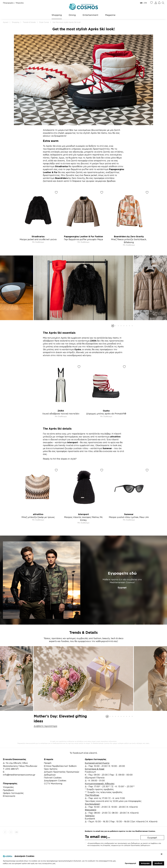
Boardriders (61, 178)
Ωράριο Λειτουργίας (13, 793)
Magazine (110, 15)
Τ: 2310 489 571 (11, 769)
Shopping (57, 15)
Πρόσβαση (8, 790)
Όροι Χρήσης (51, 769)
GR (141, 3)
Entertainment (90, 15)
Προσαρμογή (130, 863)
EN (145, 3)
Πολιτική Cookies (53, 778)
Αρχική (6, 22)
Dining (72, 15)
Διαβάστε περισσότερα (45, 726)
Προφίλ (48, 763)
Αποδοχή (158, 863)
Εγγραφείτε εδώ (122, 573)
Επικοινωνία (9, 796)
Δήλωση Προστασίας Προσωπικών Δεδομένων (62, 773)
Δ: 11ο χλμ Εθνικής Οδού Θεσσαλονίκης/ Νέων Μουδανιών (20, 764)
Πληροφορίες (8, 3)
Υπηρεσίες (20, 3)
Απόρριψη (145, 863)
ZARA (93, 341)
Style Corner (44, 22)
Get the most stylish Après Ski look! (67, 22)
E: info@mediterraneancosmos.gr (19, 773)
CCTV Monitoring (53, 783)
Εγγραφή (122, 587)
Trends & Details (29, 22)
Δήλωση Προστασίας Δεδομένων (137, 845)
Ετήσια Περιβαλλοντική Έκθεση (60, 766)
